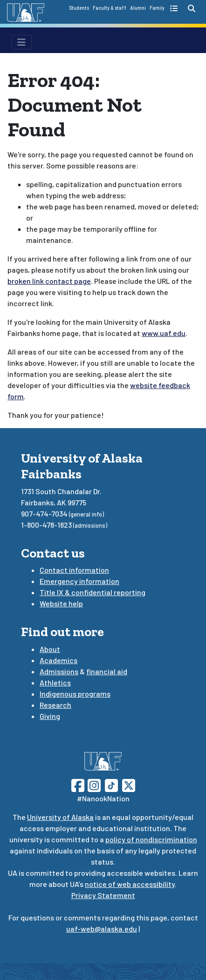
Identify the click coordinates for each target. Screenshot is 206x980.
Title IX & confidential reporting (93, 592)
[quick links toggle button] (175, 8)
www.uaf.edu (164, 333)
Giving (50, 716)
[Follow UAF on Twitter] (129, 784)
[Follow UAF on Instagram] (93, 784)
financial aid (107, 671)
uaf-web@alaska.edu (102, 929)
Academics (58, 660)
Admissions (59, 671)
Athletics (55, 682)
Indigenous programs (75, 694)
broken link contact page (49, 281)
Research (55, 705)
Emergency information (79, 581)
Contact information (74, 570)
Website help (61, 603)
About (50, 649)
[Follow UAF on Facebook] (78, 784)
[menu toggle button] (21, 42)
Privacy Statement (103, 895)
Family (157, 8)
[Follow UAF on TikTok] (111, 784)
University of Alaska (60, 817)
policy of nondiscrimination (151, 839)
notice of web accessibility (130, 884)
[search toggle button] (192, 8)
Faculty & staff (110, 8)
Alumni (138, 8)
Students (79, 8)
